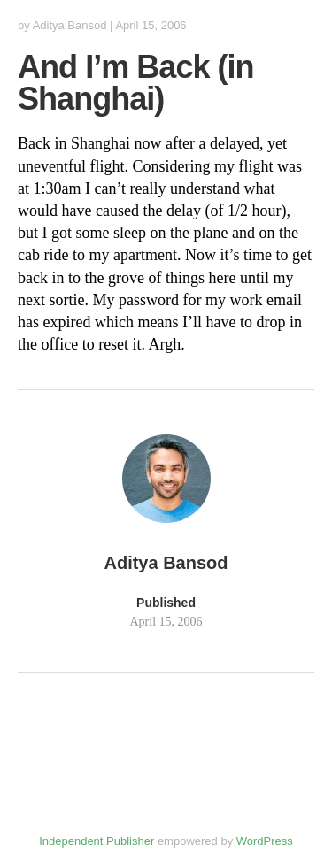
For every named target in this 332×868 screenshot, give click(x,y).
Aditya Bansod (70, 25)
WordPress (265, 841)
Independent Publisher (97, 841)
